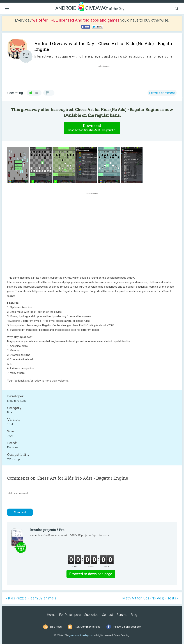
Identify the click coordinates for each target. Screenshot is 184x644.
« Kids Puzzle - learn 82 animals (31, 598)
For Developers (70, 615)
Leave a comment (162, 93)
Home (51, 615)
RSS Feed (56, 627)
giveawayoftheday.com (81, 635)
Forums (122, 615)
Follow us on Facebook (127, 627)
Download (93, 128)
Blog (134, 615)
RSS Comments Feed (88, 627)
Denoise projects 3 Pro (47, 530)
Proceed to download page (91, 574)
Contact (108, 615)
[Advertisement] (106, 77)
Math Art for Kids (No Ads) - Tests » (150, 598)
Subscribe (91, 615)
